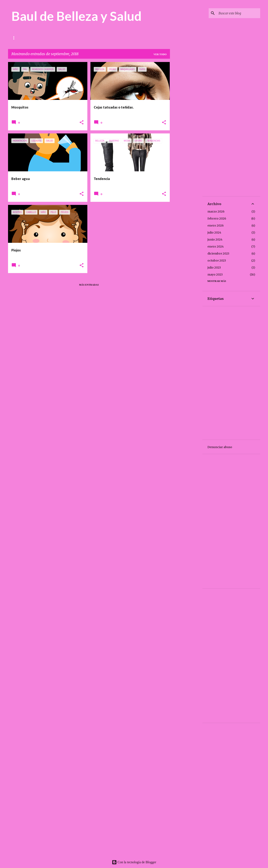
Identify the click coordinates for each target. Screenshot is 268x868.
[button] (82, 123)
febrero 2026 (217, 218)
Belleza (51, 38)
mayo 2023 (215, 275)
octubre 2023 (217, 261)
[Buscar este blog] (239, 13)
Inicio (15, 38)
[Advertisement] (186, 124)
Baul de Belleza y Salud (76, 16)
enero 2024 (216, 246)
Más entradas (89, 285)
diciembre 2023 (218, 254)
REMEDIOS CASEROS (98, 38)
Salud (33, 38)
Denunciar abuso (220, 447)
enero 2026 (216, 225)
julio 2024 (214, 232)
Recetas (71, 38)
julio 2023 (214, 268)
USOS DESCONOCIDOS (134, 38)
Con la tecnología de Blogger (134, 862)
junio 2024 (215, 239)
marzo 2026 (216, 211)
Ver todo (160, 54)
